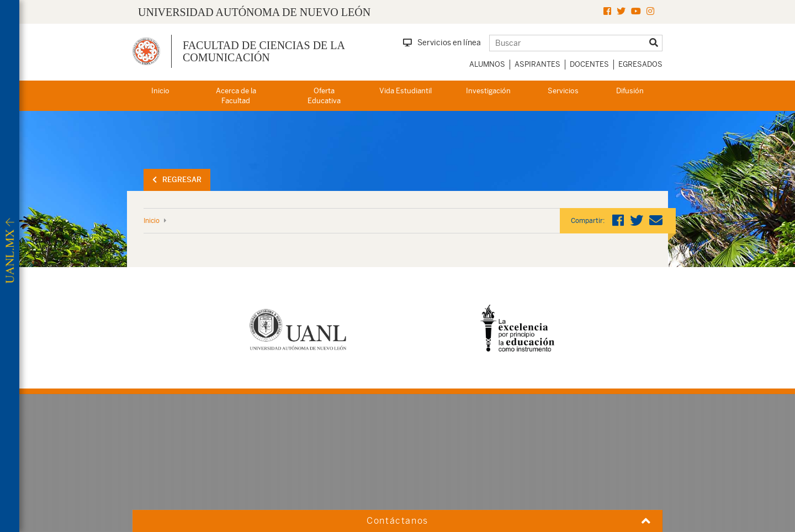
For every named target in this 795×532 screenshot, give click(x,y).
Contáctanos (397, 521)
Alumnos (487, 64)
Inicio (160, 91)
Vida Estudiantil (406, 91)
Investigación (488, 91)
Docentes (589, 64)
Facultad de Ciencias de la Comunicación (264, 51)
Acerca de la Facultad (236, 96)
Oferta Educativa (324, 96)
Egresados (640, 64)
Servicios (563, 91)
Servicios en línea (442, 42)
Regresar (177, 180)
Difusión (630, 91)
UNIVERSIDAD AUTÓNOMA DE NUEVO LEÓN (254, 12)
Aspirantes (537, 64)
